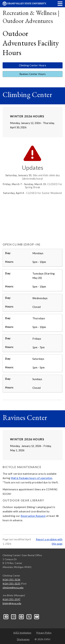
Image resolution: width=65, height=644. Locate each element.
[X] (29, 616)
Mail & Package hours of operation (32, 478)
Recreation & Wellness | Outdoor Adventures (31, 17)
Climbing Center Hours (33, 65)
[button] (60, 4)
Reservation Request (33, 516)
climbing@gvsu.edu (13, 588)
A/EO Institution (22, 633)
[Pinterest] (22, 616)
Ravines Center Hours (33, 74)
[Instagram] (14, 616)
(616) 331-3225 (12, 584)
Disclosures (23, 639)
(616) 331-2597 (12, 599)
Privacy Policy (44, 633)
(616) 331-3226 (12, 580)
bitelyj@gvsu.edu (12, 603)
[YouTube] (37, 616)
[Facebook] (6, 616)
